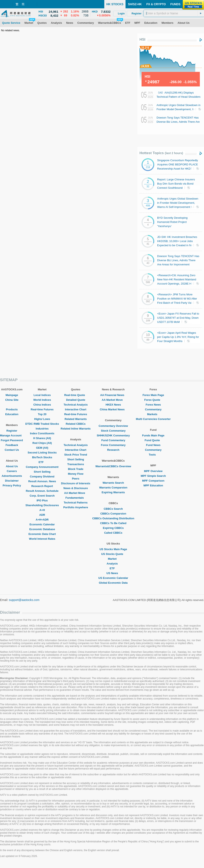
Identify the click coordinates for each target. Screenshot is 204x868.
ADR (42, 515)
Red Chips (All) (42, 443)
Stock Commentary (113, 431)
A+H (42, 510)
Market (113, 559)
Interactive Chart (76, 409)
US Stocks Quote (113, 554)
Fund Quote (153, 440)
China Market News (113, 409)
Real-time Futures (42, 409)
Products (12, 409)
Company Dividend (42, 476)
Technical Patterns (76, 503)
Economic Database (42, 529)
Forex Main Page (153, 395)
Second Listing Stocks (42, 453)
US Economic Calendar (113, 578)
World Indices (42, 400)
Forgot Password (12, 440)
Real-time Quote (76, 395)
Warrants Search (113, 483)
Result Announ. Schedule (42, 491)
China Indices (42, 405)
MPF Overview (153, 471)
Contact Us (12, 450)
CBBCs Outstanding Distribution (113, 518)
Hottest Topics (161, 153)
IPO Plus (42, 500)
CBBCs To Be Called (113, 523)
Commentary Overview (113, 426)
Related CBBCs (76, 424)
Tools (153, 455)
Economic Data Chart (42, 534)
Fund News (153, 445)
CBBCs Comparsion (113, 514)
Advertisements (12, 476)
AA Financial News (113, 395)
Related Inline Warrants (76, 429)
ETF (42, 462)
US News (113, 573)
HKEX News (113, 405)
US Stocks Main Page (113, 549)
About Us (12, 466)
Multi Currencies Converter (153, 419)
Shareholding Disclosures (42, 505)
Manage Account (12, 435)
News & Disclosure (76, 488)
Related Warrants (76, 419)
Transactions (76, 464)
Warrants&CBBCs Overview (113, 466)
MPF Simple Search (153, 476)
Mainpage (12, 395)
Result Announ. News (42, 481)
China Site (12, 400)
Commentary (153, 409)
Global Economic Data (113, 583)
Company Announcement (42, 467)
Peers (76, 479)
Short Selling (42, 472)
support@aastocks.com (24, 600)
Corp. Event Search (42, 496)
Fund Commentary (113, 440)
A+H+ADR (42, 520)
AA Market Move (76, 493)
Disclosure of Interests (76, 483)
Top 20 (42, 414)
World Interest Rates (42, 539)
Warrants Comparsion (113, 488)
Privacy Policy (12, 485)
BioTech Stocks (42, 457)
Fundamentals (76, 498)
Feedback (12, 445)
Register (12, 431)
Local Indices (42, 395)
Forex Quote (153, 400)
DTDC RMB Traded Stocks (42, 424)
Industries (42, 429)
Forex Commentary (113, 445)
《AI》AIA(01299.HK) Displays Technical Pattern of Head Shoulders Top (178, 97)
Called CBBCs (113, 533)
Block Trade (76, 469)
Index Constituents (42, 433)
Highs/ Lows (42, 419)
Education (12, 414)
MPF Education (153, 485)
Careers (12, 471)
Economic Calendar (42, 524)
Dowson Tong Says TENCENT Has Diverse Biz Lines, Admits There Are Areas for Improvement (178, 122)
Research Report (42, 486)
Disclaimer (12, 481)
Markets (153, 414)
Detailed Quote (76, 400)
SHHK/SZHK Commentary (113, 435)
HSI (142, 39)
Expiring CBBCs (113, 528)
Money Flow (76, 474)
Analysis (113, 564)
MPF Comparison (153, 481)
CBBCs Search (113, 509)
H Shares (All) (42, 438)
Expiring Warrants (113, 492)
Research (113, 450)
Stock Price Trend (76, 455)
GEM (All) (42, 448)
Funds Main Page (153, 435)
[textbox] (174, 13)
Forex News (153, 405)
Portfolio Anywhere (76, 507)
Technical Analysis (76, 405)
